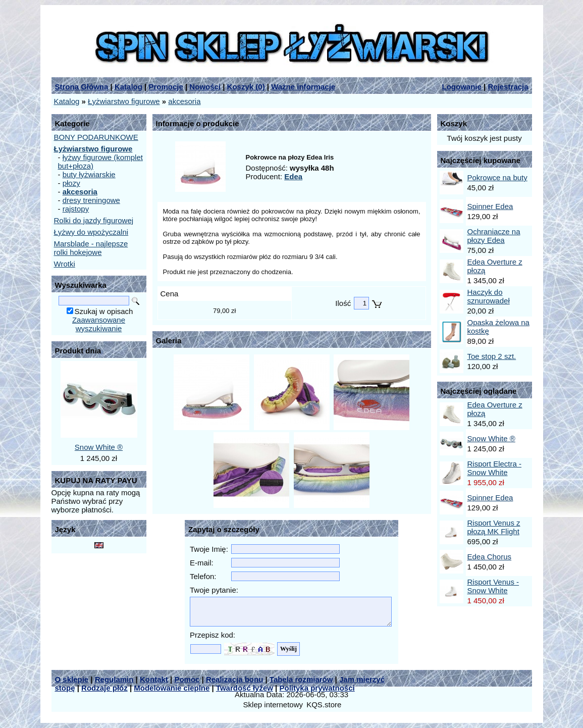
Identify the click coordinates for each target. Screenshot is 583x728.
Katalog (128, 87)
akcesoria (184, 101)
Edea (293, 176)
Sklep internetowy (273, 705)
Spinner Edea (490, 206)
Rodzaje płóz (104, 688)
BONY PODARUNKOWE (96, 137)
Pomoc (187, 679)
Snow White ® (99, 447)
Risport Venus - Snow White (493, 586)
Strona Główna (82, 87)
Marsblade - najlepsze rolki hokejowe (91, 248)
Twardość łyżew (245, 688)
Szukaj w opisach (104, 311)
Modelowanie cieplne (172, 688)
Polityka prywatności (317, 688)
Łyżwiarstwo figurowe (124, 101)
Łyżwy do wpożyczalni (91, 232)
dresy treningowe (91, 200)
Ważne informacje (303, 87)
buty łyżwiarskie (89, 174)
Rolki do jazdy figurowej (94, 220)
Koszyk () (246, 87)
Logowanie (462, 87)
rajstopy (76, 209)
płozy (71, 183)
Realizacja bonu (234, 679)
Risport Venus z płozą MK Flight (494, 527)
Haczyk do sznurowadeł (489, 296)
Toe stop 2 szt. (492, 356)
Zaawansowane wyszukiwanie (99, 324)
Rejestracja (508, 87)
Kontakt (154, 679)
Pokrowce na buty (497, 177)
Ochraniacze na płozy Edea (494, 236)
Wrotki (65, 264)
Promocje (166, 87)
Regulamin (114, 679)
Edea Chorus (490, 557)
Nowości (205, 87)
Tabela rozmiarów (301, 679)
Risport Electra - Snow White (495, 468)
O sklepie (72, 679)
